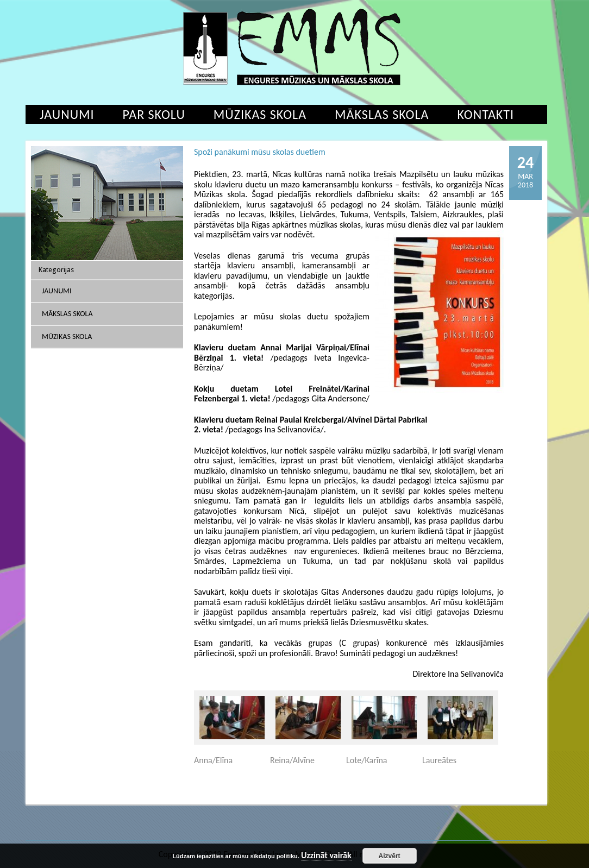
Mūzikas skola (260, 114)
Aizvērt (390, 856)
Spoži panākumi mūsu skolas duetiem (260, 152)
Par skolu (154, 114)
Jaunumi (67, 114)
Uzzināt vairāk (326, 856)
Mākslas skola (382, 114)
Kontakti (485, 114)
